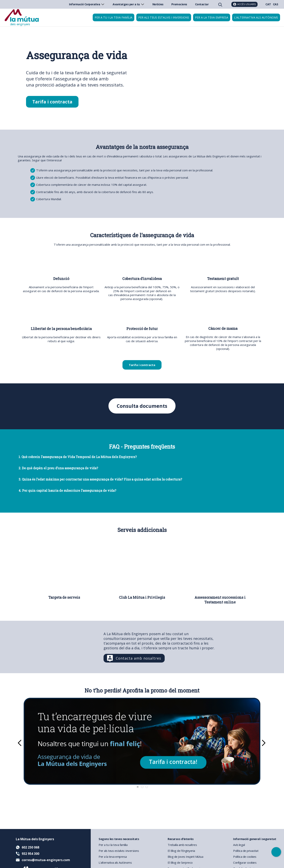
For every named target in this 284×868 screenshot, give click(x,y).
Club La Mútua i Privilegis (142, 597)
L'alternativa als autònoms (256, 17)
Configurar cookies (245, 862)
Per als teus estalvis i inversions (164, 17)
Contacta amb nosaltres (138, 658)
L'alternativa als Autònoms (115, 862)
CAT (268, 4)
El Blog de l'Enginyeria (181, 851)
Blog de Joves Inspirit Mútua (185, 857)
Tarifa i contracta (52, 102)
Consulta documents (142, 406)
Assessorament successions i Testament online (220, 600)
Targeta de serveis (64, 597)
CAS (276, 4)
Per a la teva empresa (212, 17)
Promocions (179, 4)
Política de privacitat (246, 851)
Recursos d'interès (181, 839)
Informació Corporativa (87, 4)
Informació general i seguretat (255, 839)
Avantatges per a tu (129, 4)
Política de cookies (245, 857)
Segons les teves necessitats (119, 839)
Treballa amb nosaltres (182, 845)
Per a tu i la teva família (114, 17)
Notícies (158, 4)
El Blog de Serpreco (180, 862)
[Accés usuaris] (244, 4)
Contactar (202, 4)
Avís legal (239, 845)
